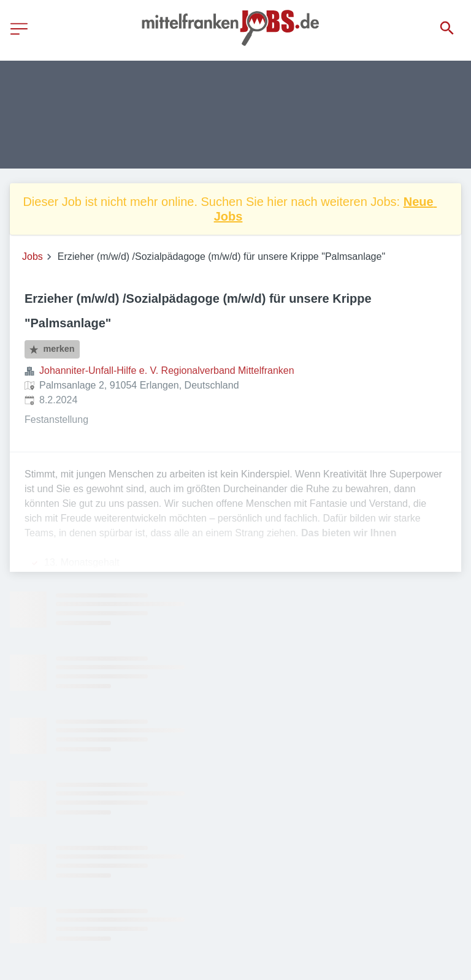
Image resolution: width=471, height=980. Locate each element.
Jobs (33, 256)
